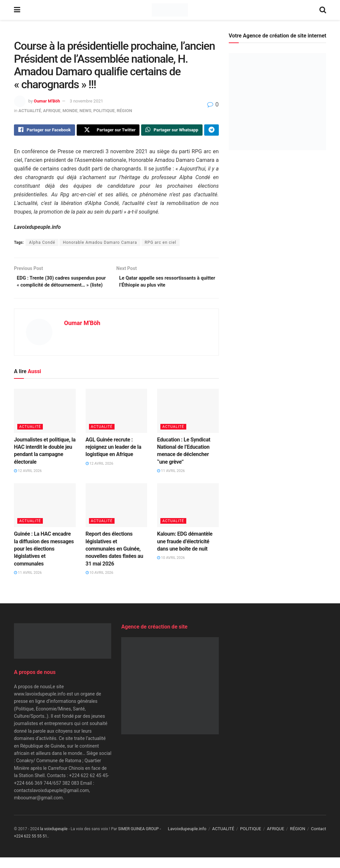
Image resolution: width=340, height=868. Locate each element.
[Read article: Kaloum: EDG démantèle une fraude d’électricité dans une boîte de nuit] (188, 516)
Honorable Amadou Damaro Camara (100, 244)
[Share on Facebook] (44, 131)
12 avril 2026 (28, 482)
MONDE (70, 111)
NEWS (85, 111)
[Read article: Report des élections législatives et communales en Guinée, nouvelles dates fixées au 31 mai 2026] (117, 516)
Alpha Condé (42, 244)
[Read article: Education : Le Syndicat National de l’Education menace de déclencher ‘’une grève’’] (188, 422)
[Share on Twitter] (108, 131)
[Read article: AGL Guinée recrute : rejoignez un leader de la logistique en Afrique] (117, 422)
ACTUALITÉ (30, 111)
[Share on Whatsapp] (172, 131)
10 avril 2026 (100, 584)
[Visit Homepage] (170, 10)
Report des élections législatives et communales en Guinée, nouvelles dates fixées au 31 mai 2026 (115, 560)
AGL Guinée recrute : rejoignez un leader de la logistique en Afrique (114, 458)
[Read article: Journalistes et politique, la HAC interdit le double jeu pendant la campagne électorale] (45, 422)
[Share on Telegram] (212, 131)
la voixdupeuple (54, 840)
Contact (319, 840)
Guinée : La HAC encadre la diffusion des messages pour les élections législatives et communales (44, 560)
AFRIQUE (52, 111)
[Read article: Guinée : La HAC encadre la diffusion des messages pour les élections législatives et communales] (45, 516)
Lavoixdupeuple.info (187, 840)
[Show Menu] (17, 10)
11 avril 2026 (171, 482)
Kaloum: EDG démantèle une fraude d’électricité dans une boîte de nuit (185, 552)
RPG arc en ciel (161, 244)
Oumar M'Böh (47, 101)
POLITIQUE (104, 111)
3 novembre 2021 (86, 101)
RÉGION (124, 111)
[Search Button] (323, 10)
